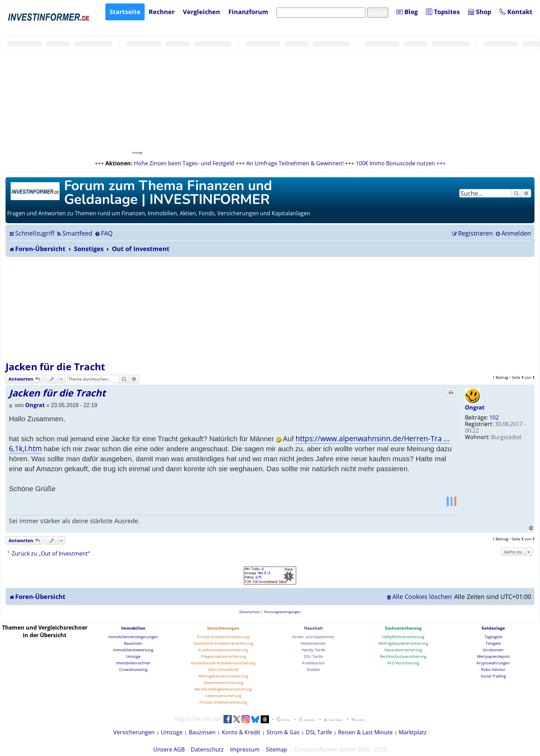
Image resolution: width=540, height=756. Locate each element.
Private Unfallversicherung (223, 702)
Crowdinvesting (133, 669)
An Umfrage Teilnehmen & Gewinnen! (295, 163)
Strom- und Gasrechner (313, 637)
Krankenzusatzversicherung (223, 650)
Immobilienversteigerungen (133, 637)
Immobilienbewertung (133, 650)
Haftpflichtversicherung (403, 637)
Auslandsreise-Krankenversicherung (223, 663)
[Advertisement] (270, 309)
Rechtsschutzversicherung (403, 656)
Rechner (162, 12)
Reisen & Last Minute (365, 732)
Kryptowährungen (493, 663)
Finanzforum (248, 12)
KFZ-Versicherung (403, 663)
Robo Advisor (493, 669)
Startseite (125, 12)
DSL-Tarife (313, 656)
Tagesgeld (493, 637)
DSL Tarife (319, 732)
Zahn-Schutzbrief (223, 669)
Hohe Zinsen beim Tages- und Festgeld (184, 163)
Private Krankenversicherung (223, 637)
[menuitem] (74, 233)
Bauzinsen (133, 643)
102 (494, 417)
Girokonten (493, 650)
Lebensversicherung (223, 696)
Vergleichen (201, 12)
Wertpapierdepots (493, 656)
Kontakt (516, 12)
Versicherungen (223, 628)
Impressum (245, 749)
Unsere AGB (169, 749)
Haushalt (313, 628)
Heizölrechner (313, 643)
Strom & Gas (283, 732)
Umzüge (133, 656)
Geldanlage (493, 628)
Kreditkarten (313, 663)
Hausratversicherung (403, 650)
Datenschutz (207, 749)
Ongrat (475, 407)
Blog (407, 12)
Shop (480, 12)
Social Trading (493, 676)
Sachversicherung (403, 628)
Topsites (443, 12)
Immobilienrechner (133, 663)
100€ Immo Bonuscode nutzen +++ (401, 163)
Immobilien (133, 628)
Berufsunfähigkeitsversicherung (223, 689)
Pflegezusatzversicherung (223, 656)
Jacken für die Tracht (55, 366)
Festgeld (493, 643)
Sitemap (277, 749)
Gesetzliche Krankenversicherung (223, 643)
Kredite (313, 669)
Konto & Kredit (241, 732)
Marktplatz (413, 732)
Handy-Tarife (313, 650)
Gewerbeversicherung (223, 682)
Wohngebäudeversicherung (223, 676)
